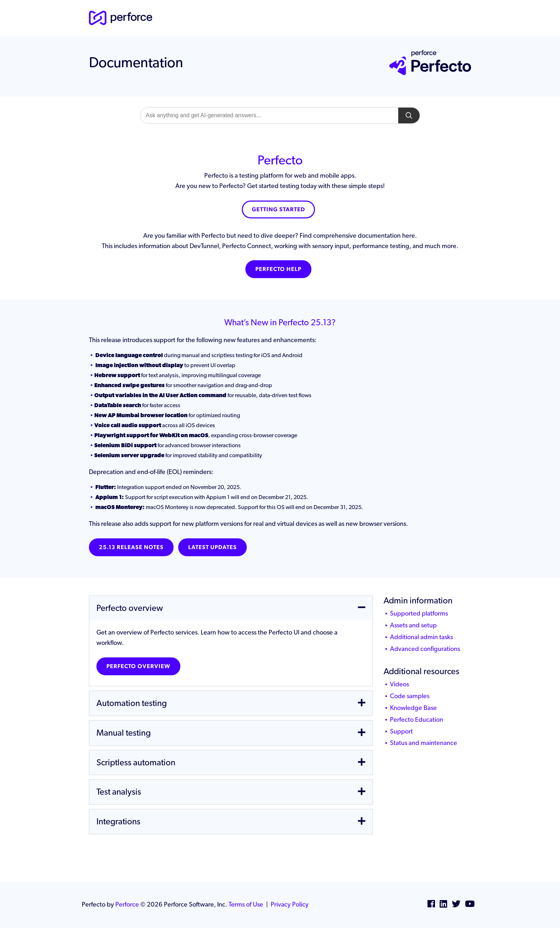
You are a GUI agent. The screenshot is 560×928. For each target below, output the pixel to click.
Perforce (127, 904)
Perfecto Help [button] (278, 269)
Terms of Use (246, 904)
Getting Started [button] (278, 209)
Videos (399, 684)
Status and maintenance (424, 743)
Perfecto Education (417, 719)
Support (401, 731)
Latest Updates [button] (212, 547)
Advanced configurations (425, 649)
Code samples (410, 696)
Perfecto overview (138, 666)
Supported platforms (419, 613)
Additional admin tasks (421, 637)
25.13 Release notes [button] (131, 547)
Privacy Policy (290, 904)
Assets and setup (413, 625)
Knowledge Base (413, 708)
